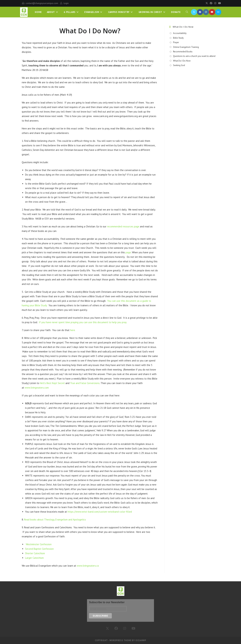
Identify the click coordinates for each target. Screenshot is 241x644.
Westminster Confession (39, 544)
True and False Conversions (85, 383)
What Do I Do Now (182, 61)
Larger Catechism (34, 558)
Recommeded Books (183, 52)
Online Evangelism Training (186, 47)
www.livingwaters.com (37, 388)
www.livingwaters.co (88, 566)
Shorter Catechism (35, 553)
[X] (207, 3)
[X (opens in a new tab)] (194, 12)
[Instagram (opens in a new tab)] (206, 12)
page (128, 252)
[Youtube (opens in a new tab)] (212, 12)
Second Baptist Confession (39, 549)
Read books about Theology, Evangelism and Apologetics (55, 520)
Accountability (180, 33)
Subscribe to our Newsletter (107, 602)
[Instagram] (215, 3)
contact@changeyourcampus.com (42, 3)
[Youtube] (219, 3)
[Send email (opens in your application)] (218, 12)
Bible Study (178, 38)
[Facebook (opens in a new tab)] (200, 12)
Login (66, 3)
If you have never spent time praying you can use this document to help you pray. (83, 322)
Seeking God (179, 65)
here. (73, 330)
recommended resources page (123, 226)
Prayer (176, 42)
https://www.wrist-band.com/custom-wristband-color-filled (100, 512)
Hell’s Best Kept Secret (52, 383)
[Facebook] (211, 3)
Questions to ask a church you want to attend (194, 56)
